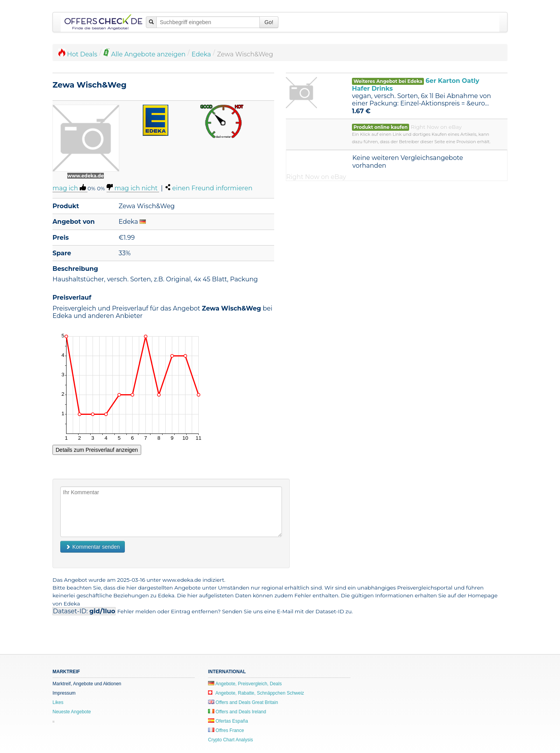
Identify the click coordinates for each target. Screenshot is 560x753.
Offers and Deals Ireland (237, 712)
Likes (58, 702)
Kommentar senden (93, 547)
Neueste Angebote (72, 712)
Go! (269, 22)
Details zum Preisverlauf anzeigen (97, 450)
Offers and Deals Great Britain (243, 702)
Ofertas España (228, 721)
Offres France (226, 730)
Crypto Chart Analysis (230, 740)
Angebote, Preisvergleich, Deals (245, 684)
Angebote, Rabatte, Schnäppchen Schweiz (256, 693)
